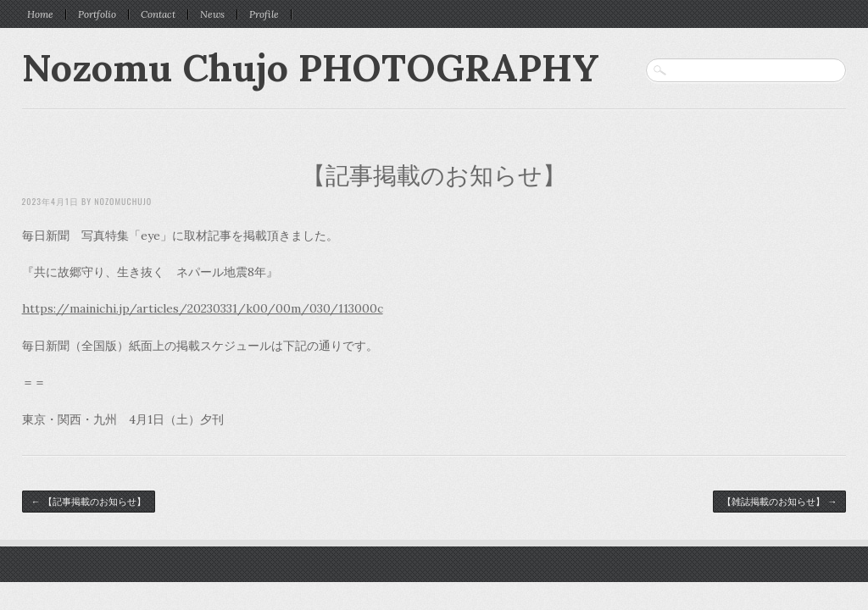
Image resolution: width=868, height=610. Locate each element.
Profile (264, 14)
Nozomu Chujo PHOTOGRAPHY (311, 67)
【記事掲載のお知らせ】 (434, 175)
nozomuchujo (123, 201)
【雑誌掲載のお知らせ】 (779, 502)
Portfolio (97, 14)
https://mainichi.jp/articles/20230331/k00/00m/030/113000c (203, 308)
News (212, 14)
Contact (158, 14)
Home (40, 14)
